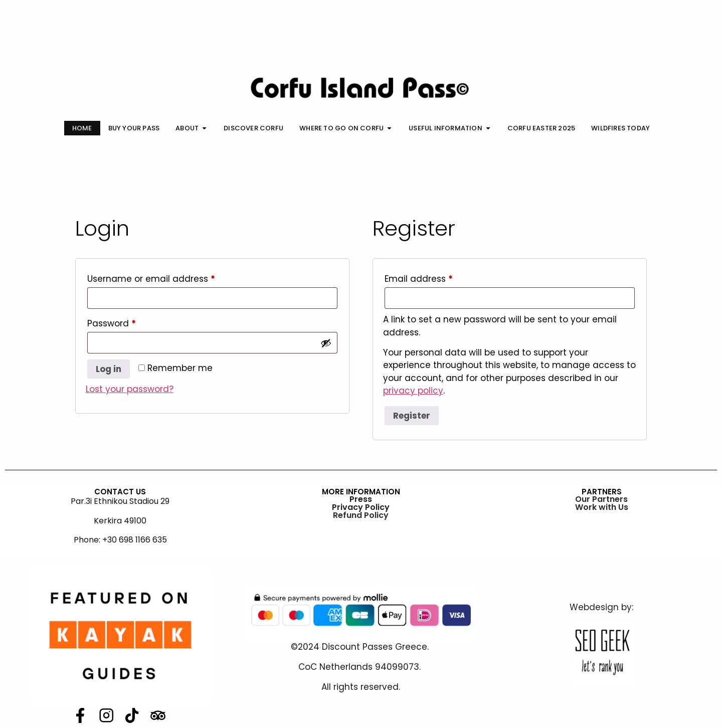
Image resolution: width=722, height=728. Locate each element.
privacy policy (413, 391)
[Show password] (326, 343)
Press (361, 499)
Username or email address (170, 278)
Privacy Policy (361, 507)
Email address (438, 278)
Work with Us (602, 507)
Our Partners (601, 499)
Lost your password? (130, 389)
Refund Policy (361, 515)
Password (131, 322)
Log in (109, 369)
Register (412, 416)
